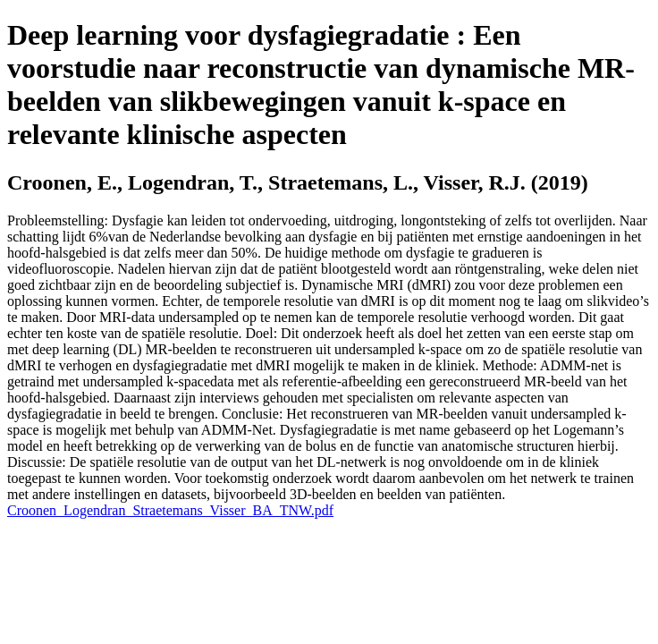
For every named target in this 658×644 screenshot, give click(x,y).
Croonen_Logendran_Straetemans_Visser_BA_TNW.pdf (170, 510)
